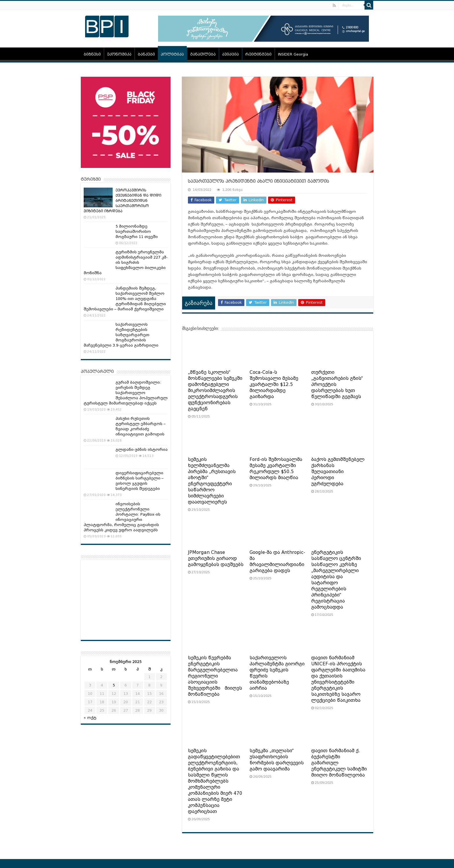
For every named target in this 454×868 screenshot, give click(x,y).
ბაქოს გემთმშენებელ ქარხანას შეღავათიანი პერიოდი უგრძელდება (338, 472)
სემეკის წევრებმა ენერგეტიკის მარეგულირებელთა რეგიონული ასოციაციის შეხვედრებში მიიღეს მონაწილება (215, 676)
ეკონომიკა (119, 54)
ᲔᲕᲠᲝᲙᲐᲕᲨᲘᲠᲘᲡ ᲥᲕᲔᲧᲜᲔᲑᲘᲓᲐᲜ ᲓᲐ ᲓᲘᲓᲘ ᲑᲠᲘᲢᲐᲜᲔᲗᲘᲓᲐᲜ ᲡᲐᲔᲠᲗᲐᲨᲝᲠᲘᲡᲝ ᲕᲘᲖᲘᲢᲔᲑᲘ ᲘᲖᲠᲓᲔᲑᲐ (122, 200)
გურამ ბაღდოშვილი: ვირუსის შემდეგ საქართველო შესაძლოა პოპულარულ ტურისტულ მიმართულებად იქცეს (126, 393)
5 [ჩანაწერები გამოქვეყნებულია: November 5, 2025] (114, 685)
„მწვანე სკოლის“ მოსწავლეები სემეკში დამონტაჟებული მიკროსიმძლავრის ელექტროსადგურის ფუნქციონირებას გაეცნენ (215, 391)
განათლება (203, 54)
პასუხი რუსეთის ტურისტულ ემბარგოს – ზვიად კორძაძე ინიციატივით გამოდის (141, 426)
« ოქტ (90, 718)
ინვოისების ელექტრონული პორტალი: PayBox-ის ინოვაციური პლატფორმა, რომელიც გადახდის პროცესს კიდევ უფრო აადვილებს (122, 517)
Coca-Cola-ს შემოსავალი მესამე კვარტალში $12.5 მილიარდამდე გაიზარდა (274, 384)
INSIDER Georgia (293, 54)
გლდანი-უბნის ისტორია (142, 449)
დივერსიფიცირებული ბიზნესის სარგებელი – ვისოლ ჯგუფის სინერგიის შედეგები (140, 481)
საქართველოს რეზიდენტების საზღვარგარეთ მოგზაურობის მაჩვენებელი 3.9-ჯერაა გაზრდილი (121, 335)
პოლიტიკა (172, 54)
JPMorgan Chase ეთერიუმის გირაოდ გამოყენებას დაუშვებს (216, 558)
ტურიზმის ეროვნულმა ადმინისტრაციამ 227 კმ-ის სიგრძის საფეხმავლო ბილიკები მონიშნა (126, 262)
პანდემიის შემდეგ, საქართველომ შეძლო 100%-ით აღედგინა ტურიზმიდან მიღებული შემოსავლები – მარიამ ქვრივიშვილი (125, 299)
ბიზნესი (92, 54)
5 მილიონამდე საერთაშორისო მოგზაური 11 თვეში (137, 231)
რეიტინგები (258, 54)
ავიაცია (230, 54)
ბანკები (146, 54)
